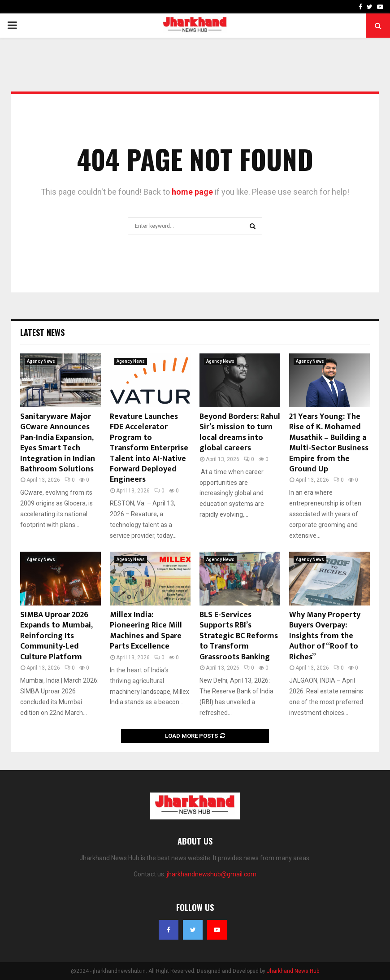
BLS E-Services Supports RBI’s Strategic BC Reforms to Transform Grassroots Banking (239, 636)
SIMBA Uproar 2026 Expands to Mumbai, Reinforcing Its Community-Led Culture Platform (56, 636)
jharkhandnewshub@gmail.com (212, 874)
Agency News (41, 361)
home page (192, 192)
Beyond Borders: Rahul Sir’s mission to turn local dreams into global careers (240, 432)
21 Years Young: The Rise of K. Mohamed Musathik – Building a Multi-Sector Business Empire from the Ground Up (329, 443)
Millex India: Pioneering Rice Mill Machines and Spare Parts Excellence (146, 631)
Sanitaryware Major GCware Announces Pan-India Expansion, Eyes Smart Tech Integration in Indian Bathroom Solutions (58, 443)
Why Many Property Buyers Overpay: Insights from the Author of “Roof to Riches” (325, 636)
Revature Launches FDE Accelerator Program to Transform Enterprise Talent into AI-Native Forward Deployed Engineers (149, 448)
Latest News (42, 332)
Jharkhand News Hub (293, 971)
